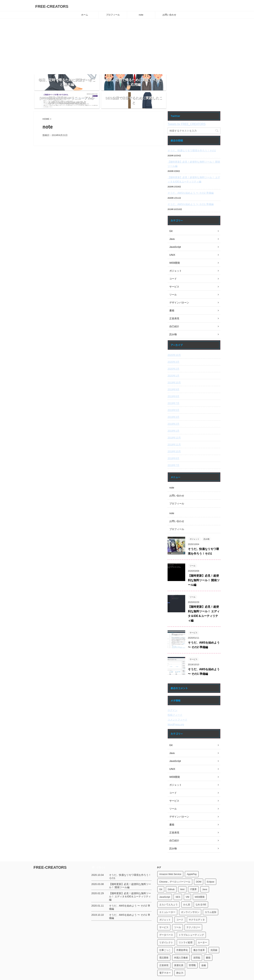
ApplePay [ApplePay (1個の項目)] (192, 861)
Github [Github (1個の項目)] (171, 876)
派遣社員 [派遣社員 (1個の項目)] (179, 952)
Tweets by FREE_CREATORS (187, 111)
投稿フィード (175, 701)
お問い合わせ (169, 15)
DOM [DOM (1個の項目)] (199, 868)
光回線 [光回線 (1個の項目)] (214, 937)
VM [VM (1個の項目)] (188, 883)
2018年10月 (174, 438)
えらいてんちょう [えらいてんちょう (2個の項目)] (168, 891)
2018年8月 (173, 445)
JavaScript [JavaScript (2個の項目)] (165, 883)
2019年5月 (173, 397)
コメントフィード (177, 706)
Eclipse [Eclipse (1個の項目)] (211, 868)
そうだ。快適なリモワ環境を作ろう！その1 (192, 137)
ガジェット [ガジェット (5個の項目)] (165, 906)
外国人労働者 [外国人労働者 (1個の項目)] (181, 944)
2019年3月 (173, 404)
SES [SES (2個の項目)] (178, 883)
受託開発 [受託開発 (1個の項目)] (164, 944)
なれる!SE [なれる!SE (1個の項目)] (201, 891)
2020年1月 (173, 362)
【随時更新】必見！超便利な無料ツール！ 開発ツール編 (194, 150)
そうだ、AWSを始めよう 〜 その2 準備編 (191, 179)
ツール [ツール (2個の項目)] (178, 914)
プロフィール (113, 15)
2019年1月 (173, 417)
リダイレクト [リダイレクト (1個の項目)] (166, 929)
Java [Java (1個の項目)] (205, 876)
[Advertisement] (127, 45)
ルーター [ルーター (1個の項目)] (202, 929)
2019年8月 (173, 383)
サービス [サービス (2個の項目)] (164, 914)
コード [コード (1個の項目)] (180, 906)
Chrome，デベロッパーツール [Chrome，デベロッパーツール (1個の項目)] (175, 868)
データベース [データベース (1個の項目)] (166, 921)
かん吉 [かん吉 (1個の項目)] (187, 891)
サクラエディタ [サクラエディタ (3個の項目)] (197, 906)
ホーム (85, 15)
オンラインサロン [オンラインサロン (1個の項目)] (190, 899)
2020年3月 (173, 348)
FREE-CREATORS (52, 6)
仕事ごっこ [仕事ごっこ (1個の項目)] (165, 937)
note (141, 15)
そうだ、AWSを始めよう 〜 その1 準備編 (191, 191)
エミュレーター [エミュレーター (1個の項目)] (167, 899)
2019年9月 (173, 376)
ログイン (173, 697)
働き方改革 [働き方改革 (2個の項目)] (199, 937)
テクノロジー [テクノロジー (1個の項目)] (193, 914)
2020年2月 (173, 355)
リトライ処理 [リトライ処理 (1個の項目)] (186, 929)
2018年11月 (174, 431)
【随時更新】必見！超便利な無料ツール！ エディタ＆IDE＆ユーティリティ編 (194, 166)
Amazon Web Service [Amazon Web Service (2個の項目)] (170, 861)
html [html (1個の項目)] (182, 876)
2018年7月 (173, 452)
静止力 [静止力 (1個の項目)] (180, 959)
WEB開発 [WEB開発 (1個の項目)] (200, 883)
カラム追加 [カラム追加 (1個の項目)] (211, 899)
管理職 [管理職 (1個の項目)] (192, 952)
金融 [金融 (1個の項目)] (204, 952)
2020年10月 (174, 342)
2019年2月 (173, 410)
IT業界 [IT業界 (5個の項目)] (193, 876)
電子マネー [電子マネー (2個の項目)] (165, 959)
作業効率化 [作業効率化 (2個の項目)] (182, 937)
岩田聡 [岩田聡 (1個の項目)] (197, 944)
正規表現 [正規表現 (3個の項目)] (164, 952)
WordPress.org (176, 711)
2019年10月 (174, 369)
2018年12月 (174, 424)
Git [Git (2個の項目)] (161, 876)
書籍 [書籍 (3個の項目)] (208, 944)
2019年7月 (173, 390)
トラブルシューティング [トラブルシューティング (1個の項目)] (191, 921)
